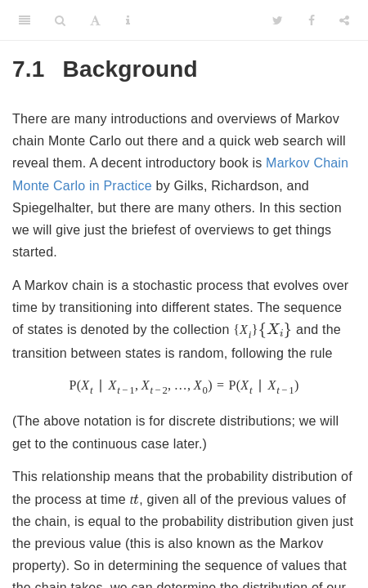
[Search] (60, 20)
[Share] (344, 20)
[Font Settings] (95, 20)
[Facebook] (312, 20)
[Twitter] (278, 20)
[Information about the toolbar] (128, 20)
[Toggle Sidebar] (25, 20)
